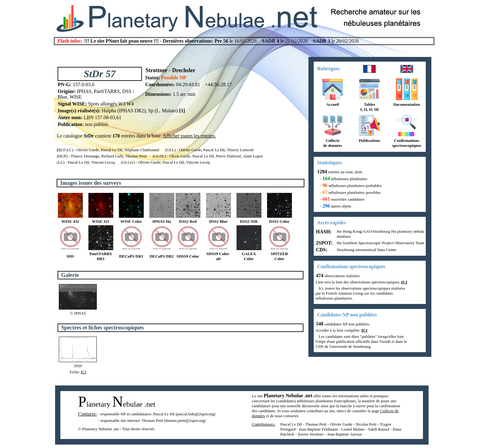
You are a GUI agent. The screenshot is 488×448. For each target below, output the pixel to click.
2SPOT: (324, 243)
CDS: (321, 250)
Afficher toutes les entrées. (189, 136)
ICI (84, 372)
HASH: (323, 232)
